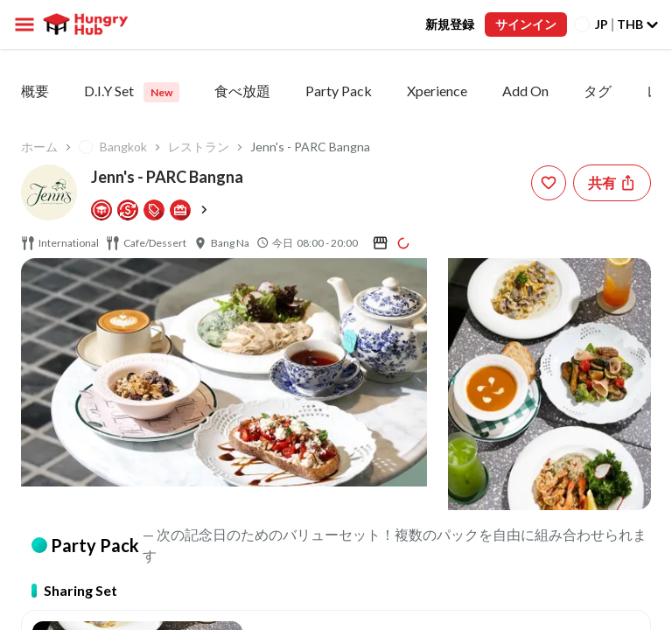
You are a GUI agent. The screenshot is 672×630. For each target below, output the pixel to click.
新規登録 (450, 24)
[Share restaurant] (612, 183)
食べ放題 (242, 91)
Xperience (437, 91)
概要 (35, 91)
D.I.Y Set (132, 92)
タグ (598, 91)
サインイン (526, 24)
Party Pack (339, 91)
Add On (525, 91)
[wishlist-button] (549, 183)
